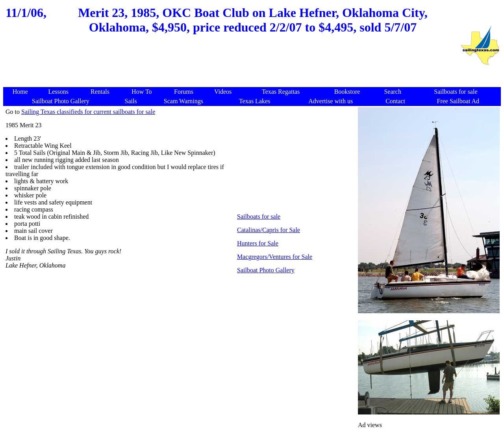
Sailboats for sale (259, 216)
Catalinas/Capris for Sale (269, 230)
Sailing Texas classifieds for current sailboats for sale (88, 112)
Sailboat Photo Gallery (266, 270)
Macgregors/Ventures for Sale (275, 257)
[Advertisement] (296, 158)
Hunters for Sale (258, 243)
